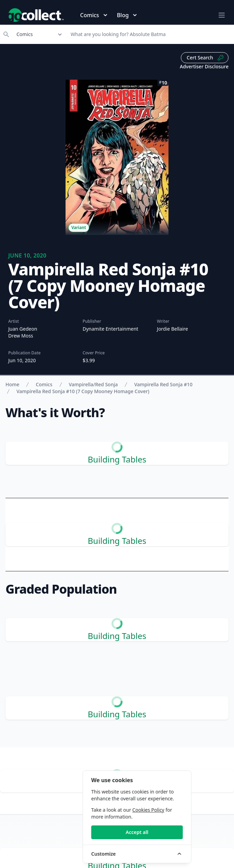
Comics (44, 384)
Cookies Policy (184, 810)
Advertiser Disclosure (204, 66)
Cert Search (205, 58)
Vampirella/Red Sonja (93, 384)
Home (12, 384)
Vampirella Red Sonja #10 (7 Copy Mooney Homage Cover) (83, 391)
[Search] (150, 34)
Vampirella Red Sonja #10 (163, 384)
